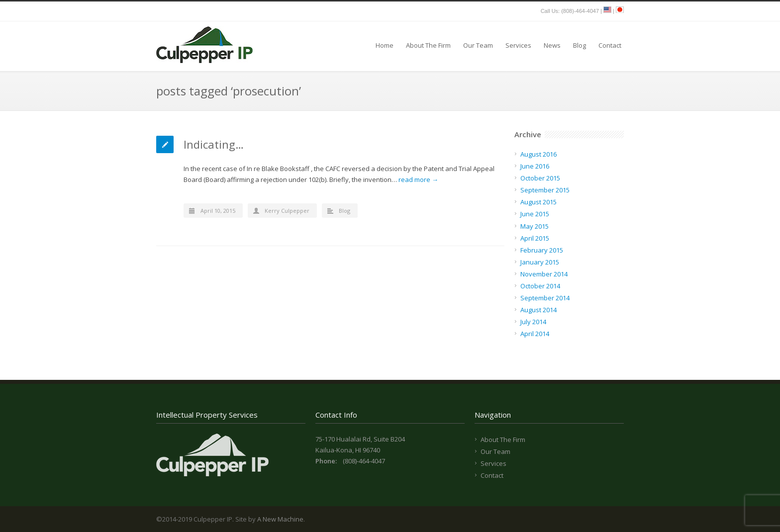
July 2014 (533, 322)
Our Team (478, 45)
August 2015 (538, 202)
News (552, 45)
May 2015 (535, 226)
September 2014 (545, 298)
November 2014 (544, 274)
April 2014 (535, 334)
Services (518, 45)
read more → (418, 179)
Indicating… (214, 144)
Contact (610, 45)
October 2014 (540, 286)
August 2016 (538, 154)
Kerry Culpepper (287, 211)
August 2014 (538, 310)
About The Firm (428, 45)
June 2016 (535, 166)
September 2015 (545, 190)
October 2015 (540, 178)
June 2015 (535, 214)
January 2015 (540, 262)
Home (385, 45)
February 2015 (542, 250)
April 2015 (535, 238)
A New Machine (280, 519)
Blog (580, 45)
